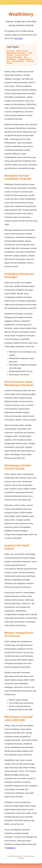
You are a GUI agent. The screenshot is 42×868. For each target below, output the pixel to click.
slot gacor (19, 38)
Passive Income (22, 55)
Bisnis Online (22, 51)
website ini (11, 848)
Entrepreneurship (14, 57)
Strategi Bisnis (18, 61)
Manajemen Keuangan (16, 53)
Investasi (11, 51)
